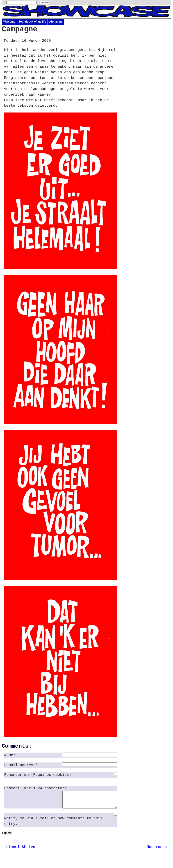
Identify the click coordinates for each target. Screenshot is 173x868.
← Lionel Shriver (20, 850)
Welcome (9, 22)
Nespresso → (159, 850)
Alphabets (56, 22)
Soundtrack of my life (32, 22)
